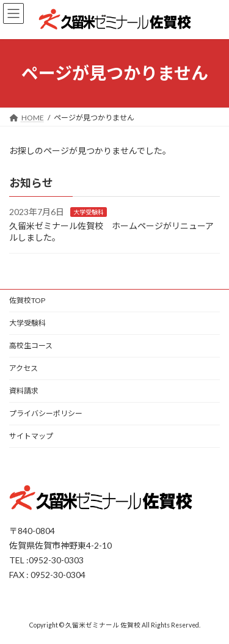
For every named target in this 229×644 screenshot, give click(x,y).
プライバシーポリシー (46, 413)
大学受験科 (89, 212)
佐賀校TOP (27, 300)
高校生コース (31, 346)
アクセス (24, 368)
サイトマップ (31, 436)
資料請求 (24, 391)
